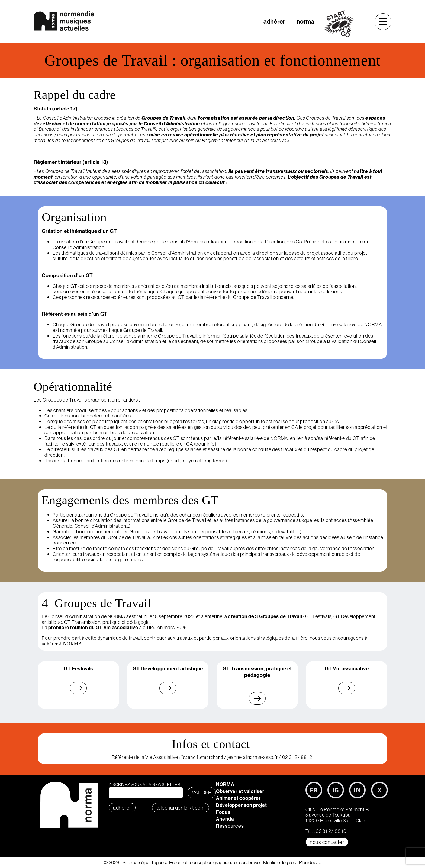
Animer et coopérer (238, 798)
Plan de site (310, 862)
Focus (223, 812)
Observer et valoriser (240, 791)
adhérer (274, 21)
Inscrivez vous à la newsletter (145, 784)
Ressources (230, 826)
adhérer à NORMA (62, 644)
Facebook (314, 790)
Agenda (225, 819)
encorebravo (247, 862)
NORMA (225, 784)
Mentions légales (279, 862)
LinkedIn (358, 790)
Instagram (336, 790)
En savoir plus (78, 688)
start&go (342, 24)
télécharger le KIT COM (181, 808)
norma (305, 21)
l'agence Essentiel (169, 862)
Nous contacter (327, 842)
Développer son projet (242, 805)
